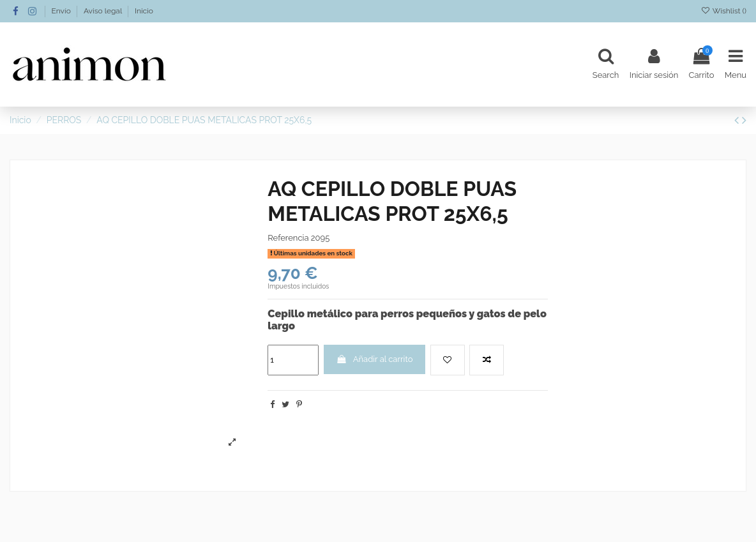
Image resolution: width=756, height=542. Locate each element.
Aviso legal (104, 11)
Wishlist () (724, 11)
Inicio (144, 11)
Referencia (288, 238)
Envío (62, 11)
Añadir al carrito (375, 359)
